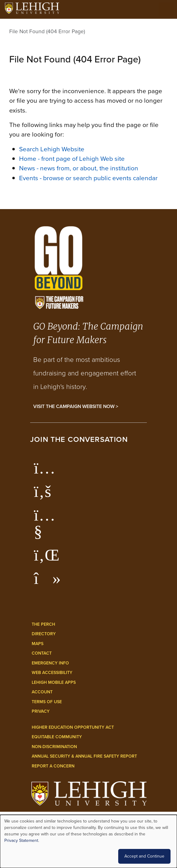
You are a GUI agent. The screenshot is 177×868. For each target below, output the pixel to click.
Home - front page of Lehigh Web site (72, 159)
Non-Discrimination (54, 747)
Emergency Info (50, 663)
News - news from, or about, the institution (79, 168)
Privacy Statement (21, 840)
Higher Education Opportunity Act (73, 727)
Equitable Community (57, 737)
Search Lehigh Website (52, 149)
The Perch (43, 624)
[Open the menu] (166, 9)
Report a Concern (53, 766)
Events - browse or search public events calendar (88, 178)
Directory (44, 634)
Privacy (41, 711)
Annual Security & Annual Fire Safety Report (84, 756)
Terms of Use (47, 702)
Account (42, 692)
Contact (42, 653)
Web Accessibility (52, 673)
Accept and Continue (144, 856)
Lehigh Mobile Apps (54, 682)
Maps (38, 644)
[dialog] (88, 841)
